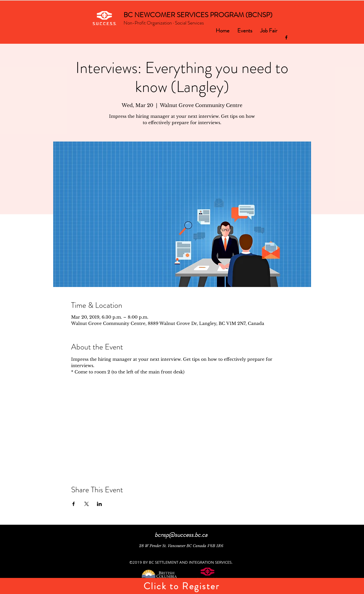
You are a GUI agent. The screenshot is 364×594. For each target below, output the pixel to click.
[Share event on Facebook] (74, 504)
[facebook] (286, 37)
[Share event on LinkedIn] (99, 504)
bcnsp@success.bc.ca (181, 535)
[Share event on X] (87, 504)
